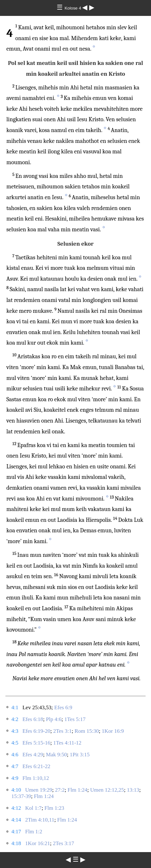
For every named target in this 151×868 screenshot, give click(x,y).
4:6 (15, 755)
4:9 (15, 778)
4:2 (15, 719)
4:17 (16, 832)
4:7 (15, 766)
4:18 (16, 843)
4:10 (16, 790)
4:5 (15, 743)
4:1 (15, 707)
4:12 (16, 808)
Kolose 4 (74, 8)
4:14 (16, 820)
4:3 (15, 731)
